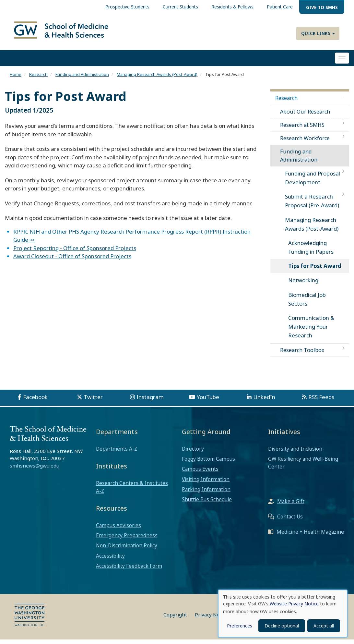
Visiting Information (206, 483)
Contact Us (290, 521)
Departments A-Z (117, 453)
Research (38, 79)
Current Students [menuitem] (180, 7)
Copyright (175, 619)
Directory (193, 453)
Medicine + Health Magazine (310, 536)
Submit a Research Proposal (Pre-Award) (312, 205)
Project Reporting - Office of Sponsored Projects (75, 252)
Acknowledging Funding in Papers (311, 252)
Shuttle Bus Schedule (207, 504)
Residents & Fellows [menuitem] (232, 7)
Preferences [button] (240, 626)
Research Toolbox (302, 354)
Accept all (324, 626)
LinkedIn (264, 401)
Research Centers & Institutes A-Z (132, 492)
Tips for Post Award (315, 270)
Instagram (150, 401)
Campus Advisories (118, 530)
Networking (303, 285)
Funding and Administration (82, 79)
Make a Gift (291, 505)
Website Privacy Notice (294, 604)
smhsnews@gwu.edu (35, 470)
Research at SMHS (302, 129)
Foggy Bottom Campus (208, 463)
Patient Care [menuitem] (280, 7)
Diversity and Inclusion (295, 453)
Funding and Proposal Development (313, 182)
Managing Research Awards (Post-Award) (157, 79)
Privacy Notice (212, 619)
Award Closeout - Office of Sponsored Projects (72, 261)
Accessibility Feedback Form (129, 570)
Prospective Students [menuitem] (127, 7)
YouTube (208, 401)
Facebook (35, 401)
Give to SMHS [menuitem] (322, 7)
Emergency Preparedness (127, 540)
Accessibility (110, 560)
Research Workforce (305, 143)
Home (16, 79)
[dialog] (283, 614)
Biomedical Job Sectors (307, 303)
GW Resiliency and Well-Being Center (303, 467)
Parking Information (206, 494)
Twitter (93, 401)
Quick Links (318, 33)
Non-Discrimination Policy (127, 550)
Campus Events (200, 473)
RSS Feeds (321, 401)
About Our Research (305, 116)
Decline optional (282, 626)
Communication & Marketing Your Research (311, 331)
